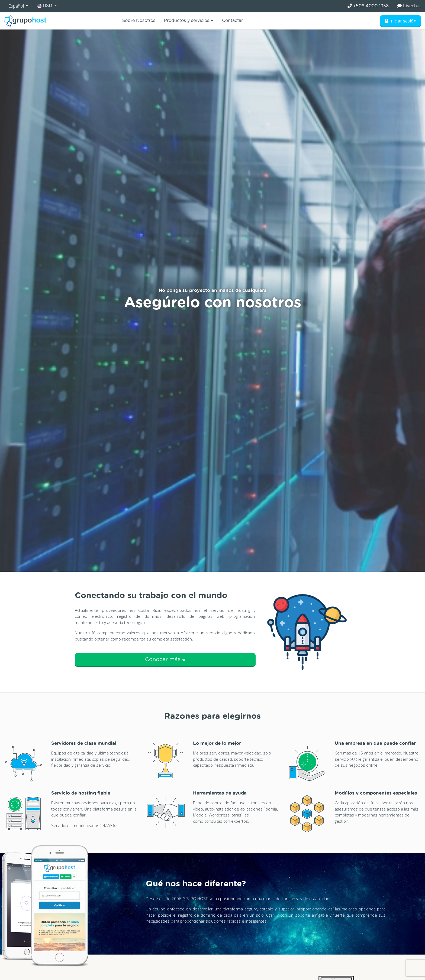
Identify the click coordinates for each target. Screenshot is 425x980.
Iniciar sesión (400, 21)
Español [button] (17, 6)
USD (45, 6)
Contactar (232, 21)
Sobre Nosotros (139, 21)
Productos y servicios (189, 20)
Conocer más (165, 659)
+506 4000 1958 (368, 6)
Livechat (409, 6)
